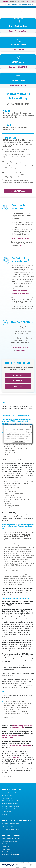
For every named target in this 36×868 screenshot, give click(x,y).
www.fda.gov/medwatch (11, 736)
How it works (18, 386)
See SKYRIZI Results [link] (18, 191)
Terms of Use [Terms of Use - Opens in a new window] (6, 847)
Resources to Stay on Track (10, 806)
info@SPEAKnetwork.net (21, 348)
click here (16, 757)
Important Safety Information (11, 824)
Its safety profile (18, 381)
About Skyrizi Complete (9, 809)
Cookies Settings (7, 852)
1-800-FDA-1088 (7, 737)
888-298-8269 (21, 350)
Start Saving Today (20, 238)
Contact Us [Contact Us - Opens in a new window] (5, 844)
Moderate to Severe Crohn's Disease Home (15, 793)
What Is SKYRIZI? (7, 798)
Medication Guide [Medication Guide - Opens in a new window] (8, 826)
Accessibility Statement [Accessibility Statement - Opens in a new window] (9, 841)
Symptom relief (18, 375)
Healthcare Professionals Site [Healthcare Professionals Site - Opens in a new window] (11, 838)
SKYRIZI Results (7, 795)
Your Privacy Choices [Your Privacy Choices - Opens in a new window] (8, 855)
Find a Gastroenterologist (10, 804)
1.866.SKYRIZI (30, 2)
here (20, 246)
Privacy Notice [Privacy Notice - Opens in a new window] (6, 849)
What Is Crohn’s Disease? (10, 801)
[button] (33, 17)
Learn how (5, 2)
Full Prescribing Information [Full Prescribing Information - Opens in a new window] (11, 829)
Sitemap (5, 814)
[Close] (31, 427)
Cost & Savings (7, 812)
